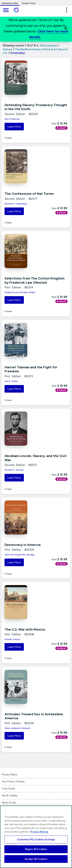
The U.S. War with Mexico (25, 629)
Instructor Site (10, 3)
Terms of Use (9, 803)
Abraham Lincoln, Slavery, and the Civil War (35, 458)
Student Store (28, 3)
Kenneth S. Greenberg (16, 204)
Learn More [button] (14, 127)
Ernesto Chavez (12, 639)
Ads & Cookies (10, 796)
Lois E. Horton (11, 381)
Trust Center (8, 789)
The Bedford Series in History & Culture (40, 49)
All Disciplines (48, 46)
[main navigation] (6, 11)
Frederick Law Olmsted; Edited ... (21, 292)
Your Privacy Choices (13, 782)
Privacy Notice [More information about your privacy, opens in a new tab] (39, 832)
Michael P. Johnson (14, 470)
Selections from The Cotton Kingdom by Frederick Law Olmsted (34, 280)
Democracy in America (23, 545)
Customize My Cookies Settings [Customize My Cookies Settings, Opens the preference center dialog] (36, 839)
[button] (67, 10)
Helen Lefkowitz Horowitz (17, 728)
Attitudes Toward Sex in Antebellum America (34, 716)
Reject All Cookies (36, 849)
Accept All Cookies (36, 859)
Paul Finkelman (12, 119)
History (8, 49)
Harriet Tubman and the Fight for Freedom (31, 369)
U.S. (5, 53)
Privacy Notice (10, 774)
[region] (36, 837)
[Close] (66, 28)
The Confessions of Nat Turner (29, 194)
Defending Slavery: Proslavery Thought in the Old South (36, 107)
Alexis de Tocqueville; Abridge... (20, 555)
